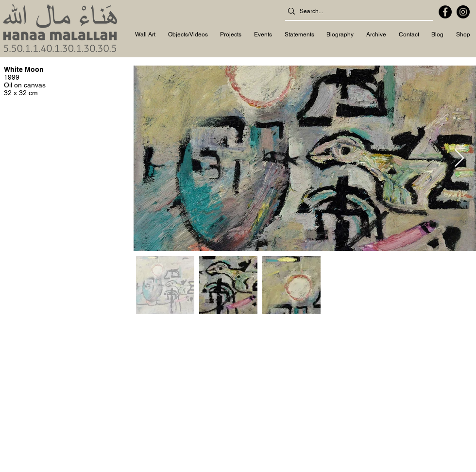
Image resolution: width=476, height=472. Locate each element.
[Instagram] (463, 12)
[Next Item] (459, 159)
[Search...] (356, 11)
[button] (145, 35)
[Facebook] (445, 12)
